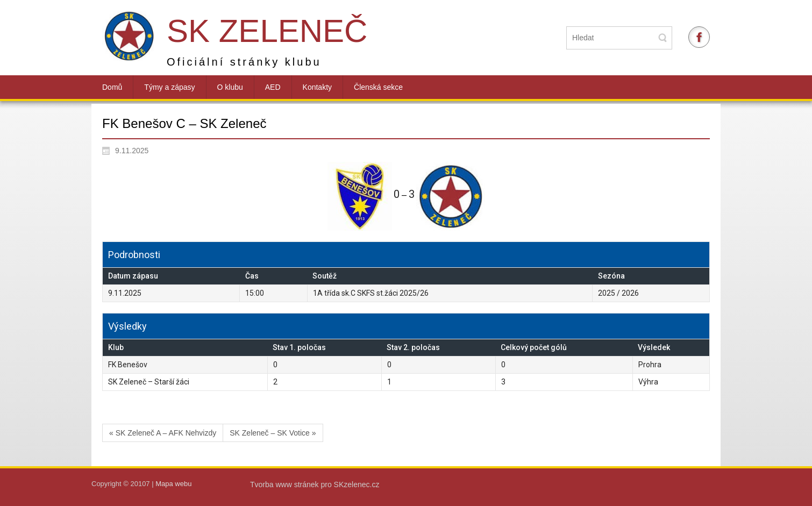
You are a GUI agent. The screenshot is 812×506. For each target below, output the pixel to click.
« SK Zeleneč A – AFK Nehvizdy (163, 433)
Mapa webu (173, 484)
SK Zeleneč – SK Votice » (273, 433)
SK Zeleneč (267, 31)
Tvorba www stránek (285, 484)
